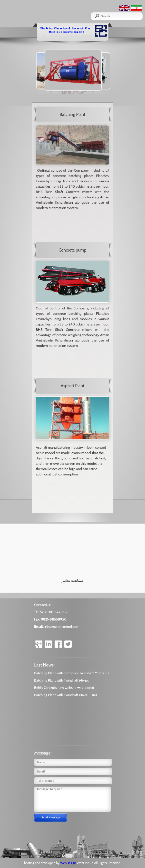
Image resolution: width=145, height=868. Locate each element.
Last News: (44, 665)
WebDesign (68, 863)
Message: (43, 753)
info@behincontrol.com (62, 627)
